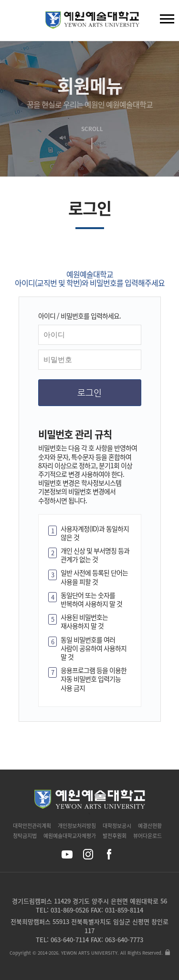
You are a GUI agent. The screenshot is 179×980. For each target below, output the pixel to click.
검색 (15, 22)
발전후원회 (115, 836)
